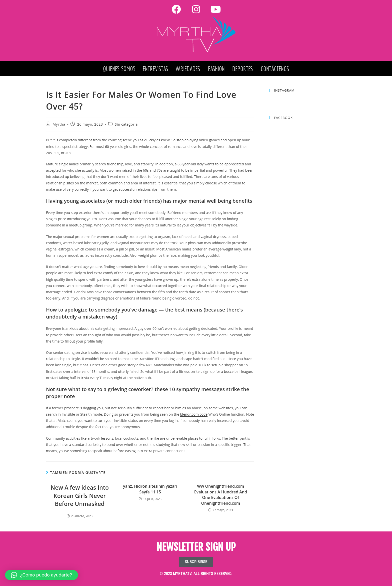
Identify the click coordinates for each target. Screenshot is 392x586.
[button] (41, 575)
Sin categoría (126, 124)
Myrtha (59, 124)
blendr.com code (194, 414)
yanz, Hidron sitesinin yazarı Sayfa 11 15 (150, 489)
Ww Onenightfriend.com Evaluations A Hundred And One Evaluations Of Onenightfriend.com (221, 495)
